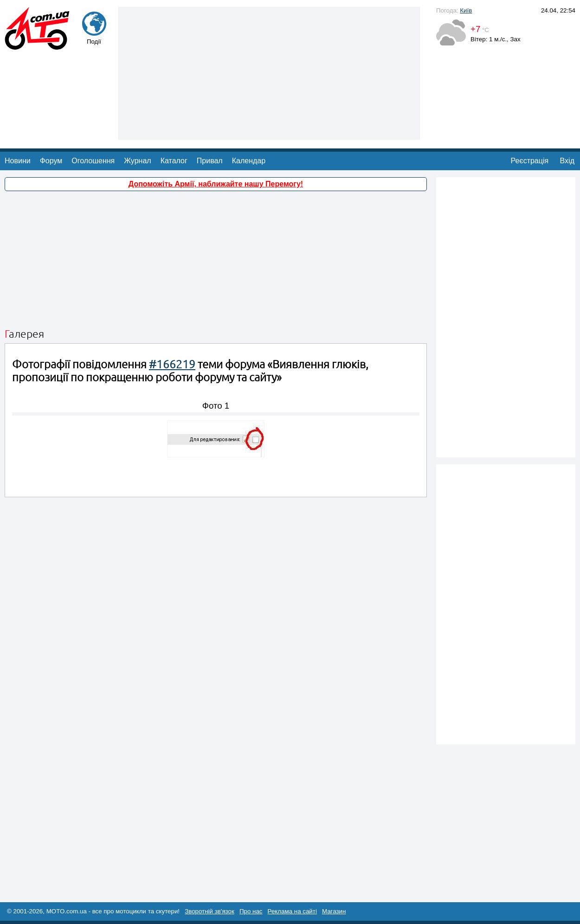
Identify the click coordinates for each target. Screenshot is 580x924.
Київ (466, 10)
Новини (18, 161)
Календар (249, 161)
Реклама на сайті (292, 911)
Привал (210, 161)
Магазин (334, 911)
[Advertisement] (269, 72)
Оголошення (93, 161)
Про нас (251, 911)
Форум (51, 161)
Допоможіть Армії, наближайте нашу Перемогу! (216, 184)
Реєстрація (530, 161)
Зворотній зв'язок (209, 911)
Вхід (567, 161)
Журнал (137, 161)
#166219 (172, 364)
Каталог (174, 161)
